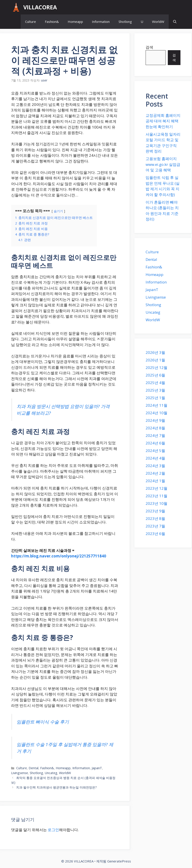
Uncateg (51, 773)
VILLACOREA (40, 7)
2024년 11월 (156, 405)
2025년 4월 (155, 383)
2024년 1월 (155, 481)
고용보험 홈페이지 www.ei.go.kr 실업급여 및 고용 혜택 (163, 164)
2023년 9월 (155, 511)
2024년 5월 (155, 451)
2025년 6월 (155, 375)
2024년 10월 (156, 413)
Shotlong (125, 22)
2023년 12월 (156, 488)
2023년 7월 (155, 526)
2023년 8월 (155, 518)
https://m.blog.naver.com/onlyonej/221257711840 (59, 556)
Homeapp (75, 22)
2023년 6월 (155, 534)
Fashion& (52, 22)
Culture (31, 22)
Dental (34, 768)
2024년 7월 (155, 435)
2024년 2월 (155, 473)
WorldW (158, 22)
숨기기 (58, 211)
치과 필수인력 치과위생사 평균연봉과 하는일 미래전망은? (56, 787)
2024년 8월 (155, 428)
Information (101, 22)
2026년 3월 (155, 352)
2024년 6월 (155, 443)
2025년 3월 (155, 390)
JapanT (97, 768)
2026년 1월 (155, 360)
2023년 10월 (156, 503)
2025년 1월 (155, 398)
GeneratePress (119, 861)
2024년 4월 (155, 458)
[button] (175, 22)
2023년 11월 (156, 496)
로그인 (53, 830)
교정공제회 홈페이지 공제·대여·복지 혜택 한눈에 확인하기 (163, 121)
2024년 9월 (155, 420)
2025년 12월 (156, 368)
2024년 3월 (155, 466)
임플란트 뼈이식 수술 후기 (43, 722)
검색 (149, 47)
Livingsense (20, 773)
